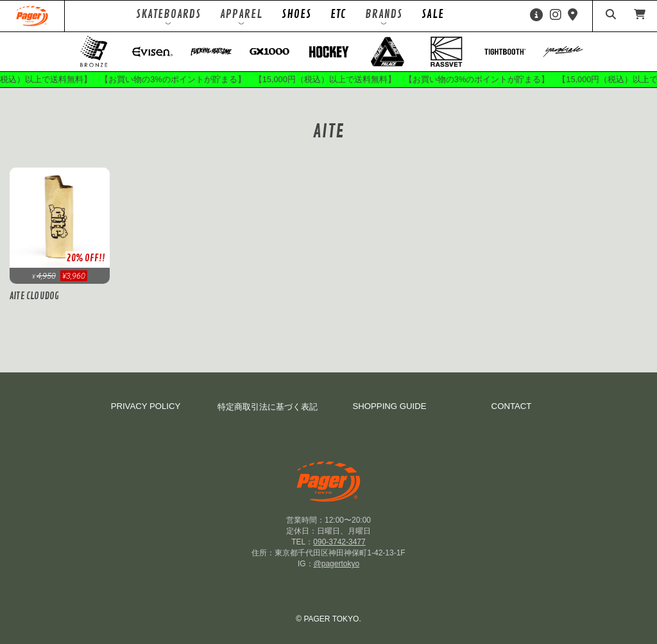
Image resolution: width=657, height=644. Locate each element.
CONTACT (512, 406)
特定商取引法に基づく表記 (268, 407)
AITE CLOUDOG (34, 296)
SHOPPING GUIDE (389, 406)
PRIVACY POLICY (146, 406)
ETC (338, 14)
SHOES (296, 14)
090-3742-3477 (339, 542)
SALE (433, 14)
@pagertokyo (337, 564)
